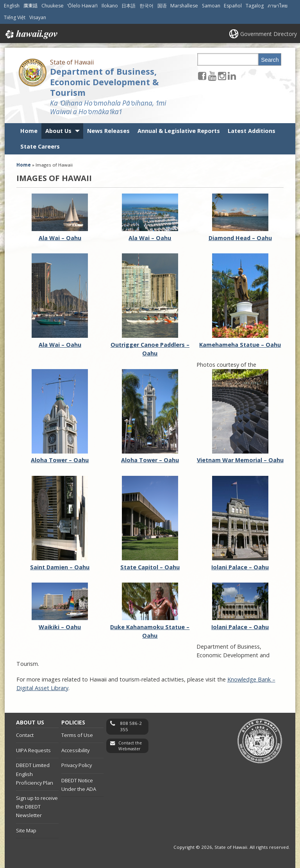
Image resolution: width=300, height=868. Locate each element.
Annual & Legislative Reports (179, 131)
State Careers (40, 146)
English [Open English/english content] (12, 6)
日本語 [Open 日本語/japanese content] (129, 6)
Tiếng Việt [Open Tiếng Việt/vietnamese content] (15, 17)
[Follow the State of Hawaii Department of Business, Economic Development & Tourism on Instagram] (222, 76)
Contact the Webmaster (130, 746)
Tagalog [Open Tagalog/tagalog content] (255, 6)
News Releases (108, 131)
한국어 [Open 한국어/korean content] (146, 6)
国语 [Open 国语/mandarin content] (162, 6)
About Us (58, 131)
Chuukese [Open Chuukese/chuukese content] (53, 6)
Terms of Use (77, 735)
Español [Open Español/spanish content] (233, 6)
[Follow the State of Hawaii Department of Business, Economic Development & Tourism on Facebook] (202, 76)
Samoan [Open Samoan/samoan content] (211, 6)
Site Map (26, 830)
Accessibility (75, 750)
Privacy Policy (77, 765)
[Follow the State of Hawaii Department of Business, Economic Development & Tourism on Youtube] (212, 76)
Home (29, 131)
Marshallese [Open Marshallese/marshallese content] (184, 6)
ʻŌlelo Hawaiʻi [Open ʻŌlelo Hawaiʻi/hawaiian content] (82, 6)
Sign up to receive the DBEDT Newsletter (37, 807)
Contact (25, 735)
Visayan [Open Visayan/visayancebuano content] (38, 17)
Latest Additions (252, 131)
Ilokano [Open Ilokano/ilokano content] (110, 6)
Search (270, 60)
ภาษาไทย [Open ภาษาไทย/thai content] (278, 6)
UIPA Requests (33, 750)
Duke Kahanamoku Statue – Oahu (150, 627)
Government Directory (269, 34)
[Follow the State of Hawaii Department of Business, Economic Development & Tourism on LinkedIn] (232, 76)
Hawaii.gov (31, 34)
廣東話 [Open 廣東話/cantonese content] (30, 6)
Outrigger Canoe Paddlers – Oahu (150, 344)
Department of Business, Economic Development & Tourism (104, 82)
